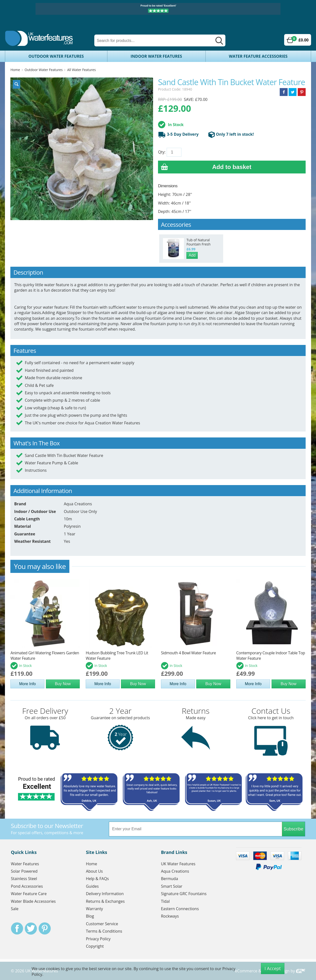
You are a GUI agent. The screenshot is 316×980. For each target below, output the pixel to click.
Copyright (95, 946)
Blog (90, 916)
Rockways (170, 916)
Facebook (17, 928)
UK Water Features (178, 864)
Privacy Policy (98, 939)
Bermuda (169, 879)
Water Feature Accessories (258, 56)
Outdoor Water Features (56, 56)
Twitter (31, 928)
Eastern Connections (180, 909)
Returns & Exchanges (105, 901)
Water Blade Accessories (33, 901)
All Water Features (81, 70)
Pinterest (45, 928)
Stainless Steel (24, 879)
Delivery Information (105, 894)
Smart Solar (172, 886)
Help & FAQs (97, 879)
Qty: (162, 152)
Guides (92, 886)
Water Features (25, 864)
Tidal (165, 901)
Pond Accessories (27, 886)
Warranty (94, 909)
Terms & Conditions (104, 931)
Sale (15, 909)
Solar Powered (24, 871)
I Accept (273, 968)
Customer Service (102, 924)
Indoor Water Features (156, 56)
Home (15, 70)
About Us (94, 871)
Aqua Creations (175, 871)
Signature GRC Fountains (184, 894)
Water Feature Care (29, 894)
